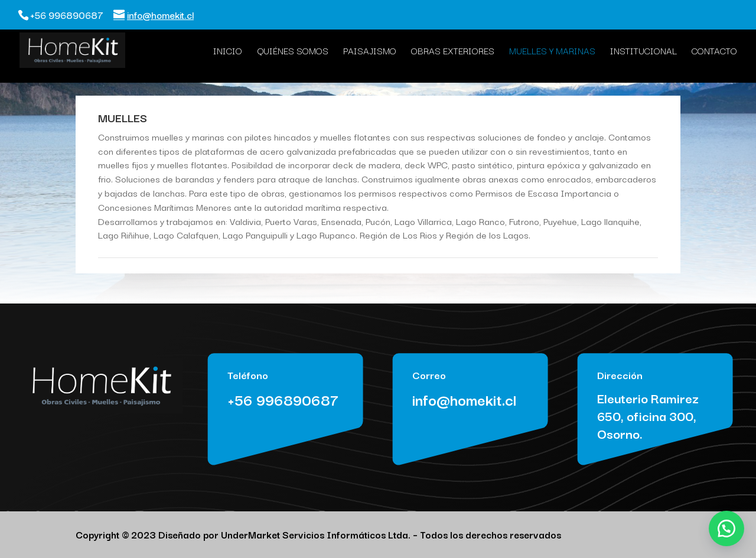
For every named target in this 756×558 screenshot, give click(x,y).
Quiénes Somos (293, 52)
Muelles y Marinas (552, 52)
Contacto (714, 52)
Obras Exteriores (453, 52)
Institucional (643, 52)
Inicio (228, 52)
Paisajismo (370, 52)
